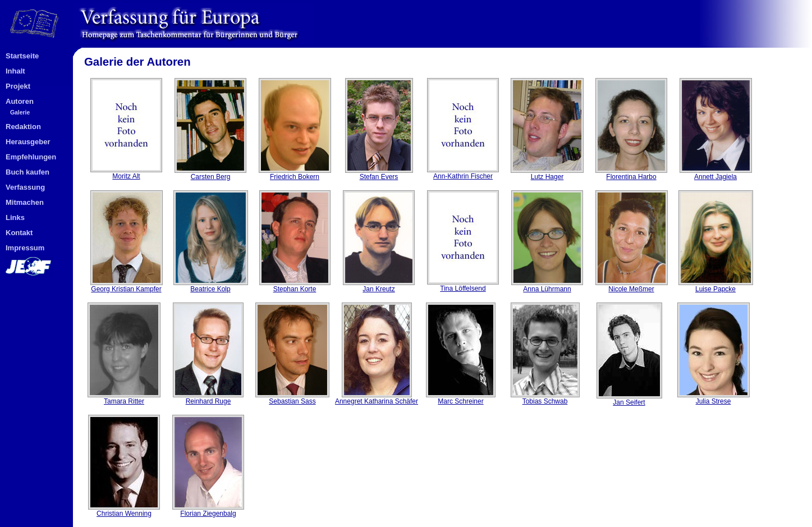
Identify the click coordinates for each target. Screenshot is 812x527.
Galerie (20, 113)
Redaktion (23, 127)
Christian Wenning (124, 510)
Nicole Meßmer (632, 286)
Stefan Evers (379, 174)
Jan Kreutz (379, 286)
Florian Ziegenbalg (208, 510)
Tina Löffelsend (463, 285)
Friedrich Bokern (295, 174)
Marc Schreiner (461, 398)
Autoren (20, 101)
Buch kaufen (27, 172)
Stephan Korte (295, 286)
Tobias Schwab (545, 398)
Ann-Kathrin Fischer (463, 173)
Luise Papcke (716, 286)
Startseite (22, 56)
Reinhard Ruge (208, 398)
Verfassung (25, 187)
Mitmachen (25, 202)
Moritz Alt (126, 173)
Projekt (18, 86)
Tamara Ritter (124, 398)
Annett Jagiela (716, 174)
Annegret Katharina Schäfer (377, 398)
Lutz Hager (547, 174)
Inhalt (15, 71)
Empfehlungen (31, 157)
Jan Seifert (629, 399)
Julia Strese (714, 398)
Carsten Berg (210, 174)
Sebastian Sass (292, 398)
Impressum (25, 248)
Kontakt (19, 233)
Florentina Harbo (631, 174)
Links (15, 217)
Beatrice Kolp (211, 286)
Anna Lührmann (547, 286)
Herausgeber (28, 142)
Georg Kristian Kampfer (127, 286)
